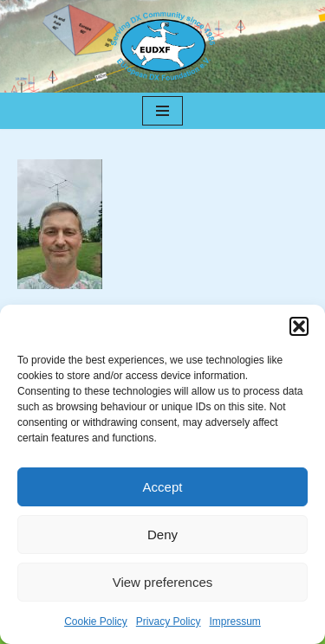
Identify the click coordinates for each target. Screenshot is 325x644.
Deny (162, 535)
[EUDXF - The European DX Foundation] (163, 46)
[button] (299, 326)
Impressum (235, 621)
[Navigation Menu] (162, 111)
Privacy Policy (169, 621)
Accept (163, 487)
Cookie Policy (96, 621)
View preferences (163, 582)
